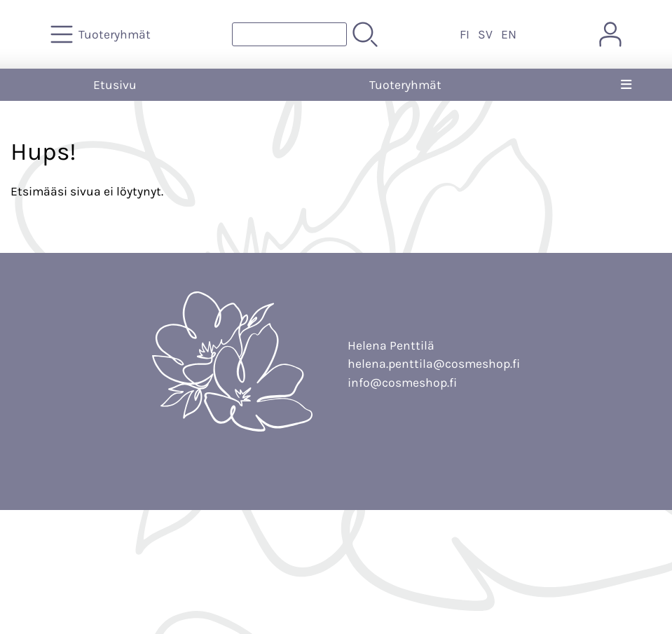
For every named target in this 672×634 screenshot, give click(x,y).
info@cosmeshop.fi (402, 383)
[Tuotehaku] (289, 34)
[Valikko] (626, 85)
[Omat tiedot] (610, 34)
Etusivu (115, 85)
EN (509, 34)
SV (485, 34)
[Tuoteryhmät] (102, 34)
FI (465, 34)
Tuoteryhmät (405, 85)
